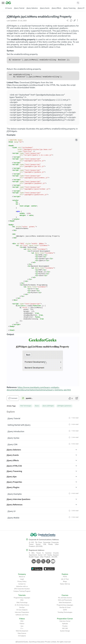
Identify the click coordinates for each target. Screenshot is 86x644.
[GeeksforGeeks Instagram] (38, 561)
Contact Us (22, 584)
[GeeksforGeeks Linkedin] (33, 561)
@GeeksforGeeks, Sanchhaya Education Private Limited (36, 642)
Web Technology (22, 603)
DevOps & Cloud (65, 607)
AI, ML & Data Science (22, 605)
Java (22, 626)
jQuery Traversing (69, 8)
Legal (22, 579)
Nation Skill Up (65, 584)
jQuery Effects (56, 8)
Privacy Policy (22, 581)
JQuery (37, 406)
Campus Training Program (22, 591)
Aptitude (65, 624)
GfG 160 (65, 628)
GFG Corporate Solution (22, 589)
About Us (22, 577)
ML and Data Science (65, 598)
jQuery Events (45, 8)
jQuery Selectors (32, 8)
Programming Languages (22, 598)
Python (22, 624)
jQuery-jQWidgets (48, 406)
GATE (65, 610)
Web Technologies (26, 406)
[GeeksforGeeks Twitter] (43, 561)
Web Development (65, 603)
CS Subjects (22, 636)
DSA (22, 600)
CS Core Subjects (22, 610)
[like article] (71, 398)
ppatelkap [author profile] (30, 398)
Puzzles (65, 626)
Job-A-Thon (65, 579)
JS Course (8, 8)
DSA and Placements (65, 600)
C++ (22, 628)
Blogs (65, 581)
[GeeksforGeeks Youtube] (53, 561)
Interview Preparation (22, 612)
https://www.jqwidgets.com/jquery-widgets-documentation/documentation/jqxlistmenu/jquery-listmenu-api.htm (39, 389)
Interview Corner (65, 621)
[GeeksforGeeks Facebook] (48, 561)
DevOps (22, 607)
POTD (65, 577)
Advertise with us (22, 586)
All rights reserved (64, 642)
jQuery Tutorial (19, 8)
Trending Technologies (65, 612)
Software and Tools (22, 615)
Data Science (22, 633)
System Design (65, 631)
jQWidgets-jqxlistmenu (64, 406)
